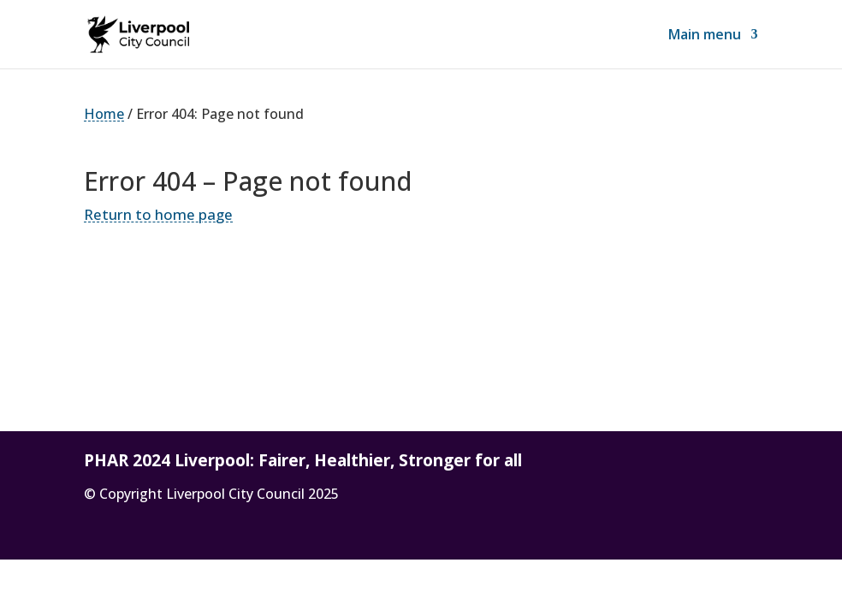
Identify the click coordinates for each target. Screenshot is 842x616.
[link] (138, 33)
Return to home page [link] (158, 214)
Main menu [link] (705, 36)
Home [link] (104, 114)
